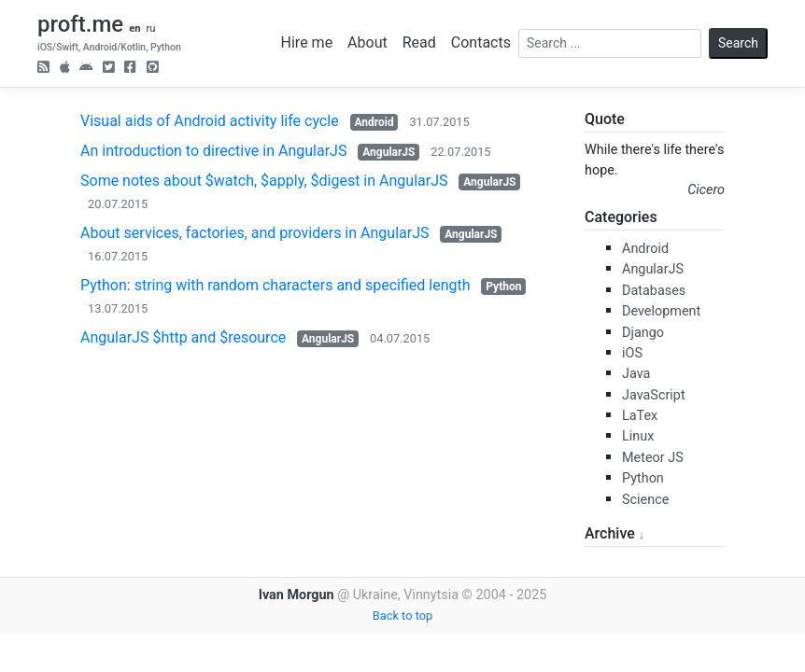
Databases (654, 291)
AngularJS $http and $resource (183, 337)
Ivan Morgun (297, 595)
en (134, 28)
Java (636, 374)
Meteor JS (653, 458)
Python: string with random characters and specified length (275, 285)
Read (419, 42)
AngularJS (388, 152)
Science (645, 500)
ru (150, 28)
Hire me (307, 42)
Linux (638, 436)
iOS (632, 353)
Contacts (481, 42)
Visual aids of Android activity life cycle (210, 121)
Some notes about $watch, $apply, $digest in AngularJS (264, 181)
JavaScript (654, 395)
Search (738, 43)
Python (503, 287)
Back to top (402, 616)
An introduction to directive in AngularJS (213, 151)
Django (643, 333)
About (367, 42)
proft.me (80, 24)
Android (374, 122)
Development (661, 311)
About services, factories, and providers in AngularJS (254, 233)
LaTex (640, 416)
